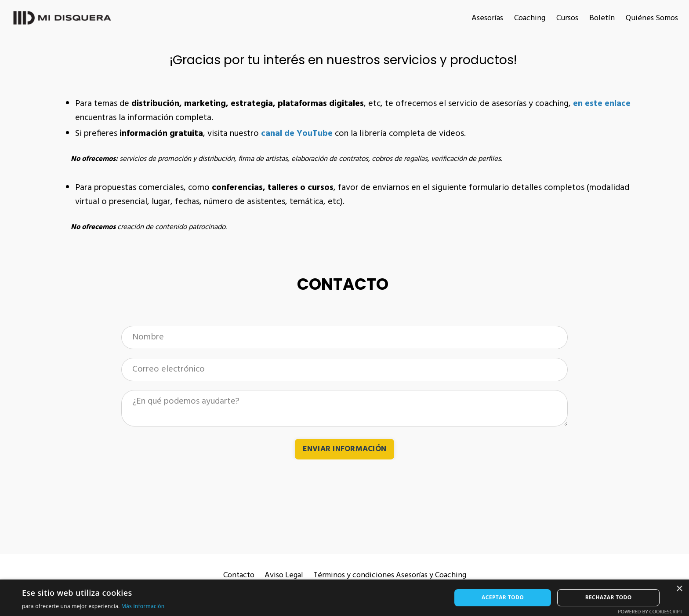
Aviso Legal (284, 575)
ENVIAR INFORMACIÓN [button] (345, 449)
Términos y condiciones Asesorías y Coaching (390, 575)
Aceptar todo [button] (503, 597)
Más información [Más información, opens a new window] (143, 606)
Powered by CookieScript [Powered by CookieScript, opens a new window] (650, 611)
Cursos (567, 18)
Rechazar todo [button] (609, 597)
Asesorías (487, 18)
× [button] (679, 589)
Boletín (602, 18)
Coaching (530, 18)
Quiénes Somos (652, 18)
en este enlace (602, 104)
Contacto (239, 575)
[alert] (344, 598)
